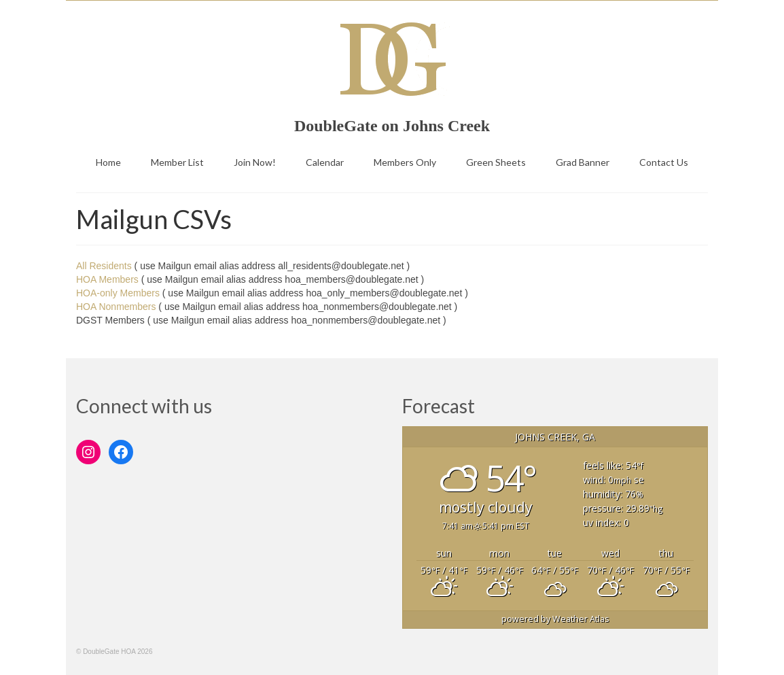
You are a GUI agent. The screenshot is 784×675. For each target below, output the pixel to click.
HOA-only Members (118, 293)
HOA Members (107, 279)
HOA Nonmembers (116, 307)
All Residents (104, 266)
